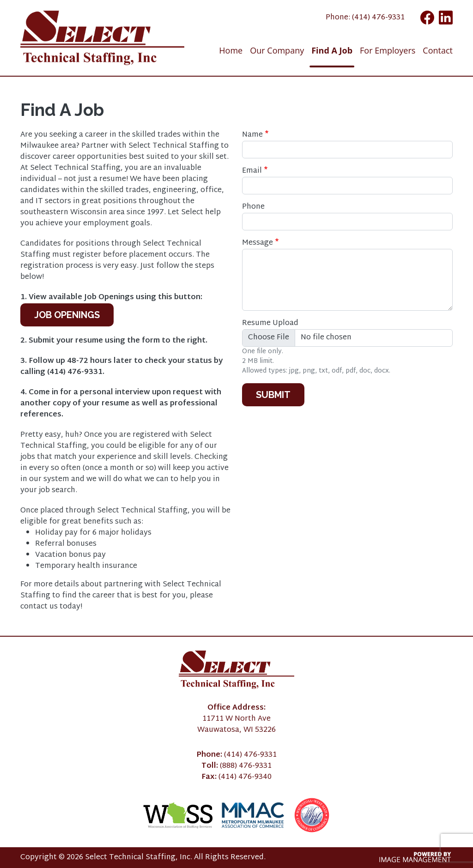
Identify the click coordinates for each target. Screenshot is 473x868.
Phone (253, 207)
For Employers (388, 50)
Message (258, 243)
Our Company (277, 50)
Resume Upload (270, 324)
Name (252, 135)
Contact (438, 50)
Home (231, 50)
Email (252, 171)
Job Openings (67, 315)
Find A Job (332, 50)
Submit (273, 395)
